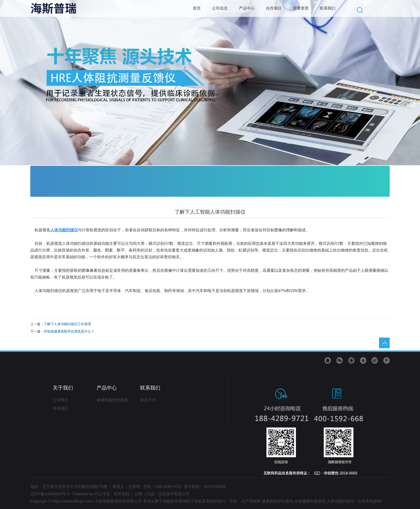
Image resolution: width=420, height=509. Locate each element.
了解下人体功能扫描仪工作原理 (67, 324)
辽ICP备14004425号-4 (50, 494)
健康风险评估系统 (112, 400)
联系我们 (61, 408)
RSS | (86, 360)
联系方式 (148, 400)
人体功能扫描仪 (341, 501)
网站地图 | (66, 360)
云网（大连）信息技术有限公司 (162, 494)
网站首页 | (42, 360)
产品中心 (107, 388)
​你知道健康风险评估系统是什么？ (69, 331)
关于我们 (63, 388)
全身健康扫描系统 (310, 501)
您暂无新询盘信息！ (130, 360)
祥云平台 (102, 494)
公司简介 (61, 400)
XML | (102, 360)
